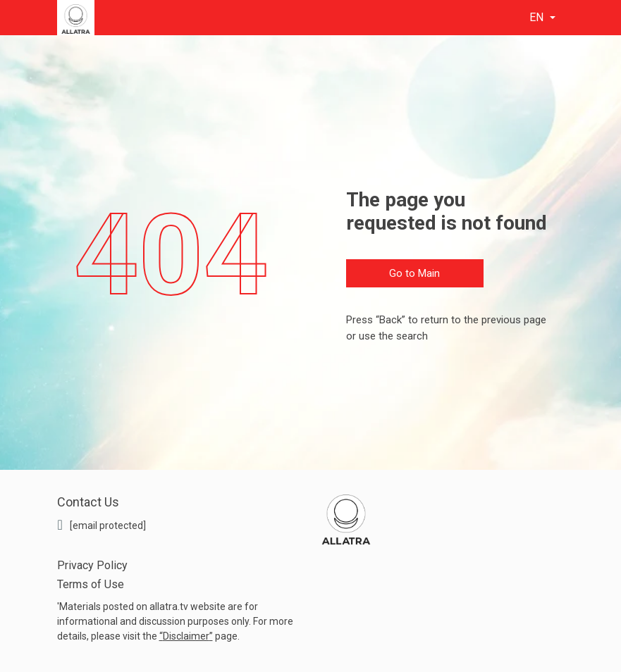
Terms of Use (91, 584)
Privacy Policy (92, 565)
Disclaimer (186, 636)
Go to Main (414, 273)
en (538, 17)
